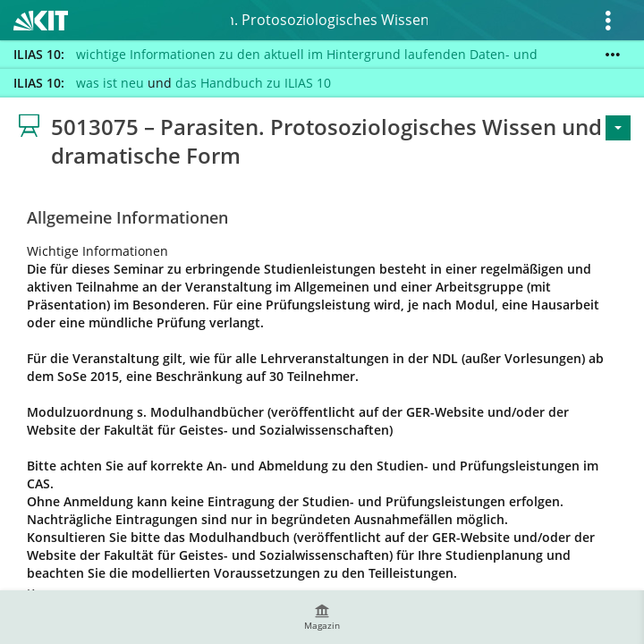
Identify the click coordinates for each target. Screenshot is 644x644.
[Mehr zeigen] (613, 55)
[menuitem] (322, 617)
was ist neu (110, 83)
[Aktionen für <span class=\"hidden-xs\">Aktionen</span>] (618, 128)
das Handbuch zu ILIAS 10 (253, 83)
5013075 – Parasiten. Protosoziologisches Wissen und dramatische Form (329, 20)
